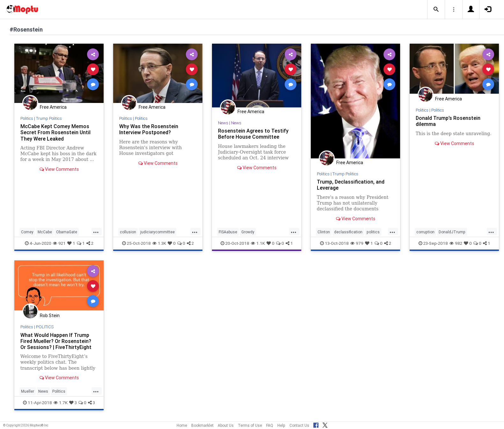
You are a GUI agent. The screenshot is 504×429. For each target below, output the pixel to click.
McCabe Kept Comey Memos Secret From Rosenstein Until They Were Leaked (55, 132)
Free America (53, 107)
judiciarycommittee (157, 232)
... (96, 231)
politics (373, 232)
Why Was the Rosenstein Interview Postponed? (149, 129)
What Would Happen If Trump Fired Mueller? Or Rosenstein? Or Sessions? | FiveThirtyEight (56, 341)
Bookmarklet (202, 425)
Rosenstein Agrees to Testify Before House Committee (253, 134)
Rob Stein (50, 316)
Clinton (324, 232)
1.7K (61, 403)
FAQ (270, 425)
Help (281, 425)
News (223, 123)
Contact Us (299, 425)
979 (357, 243)
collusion (128, 232)
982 (456, 243)
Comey (27, 232)
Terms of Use (250, 425)
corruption (425, 232)
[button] (436, 10)
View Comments (59, 169)
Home (182, 425)
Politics (27, 118)
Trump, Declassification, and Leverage (351, 185)
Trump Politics (49, 118)
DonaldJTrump (452, 232)
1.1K (258, 243)
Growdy (248, 232)
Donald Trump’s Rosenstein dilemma (448, 121)
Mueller (28, 391)
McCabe (45, 232)
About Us (226, 425)
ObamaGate (67, 232)
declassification (348, 232)
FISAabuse (228, 232)
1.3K (159, 243)
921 (59, 243)
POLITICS (45, 327)
